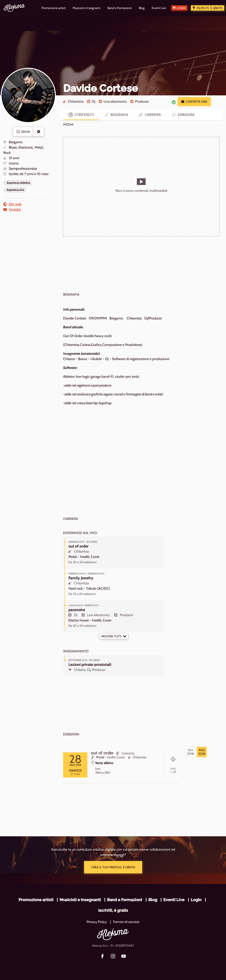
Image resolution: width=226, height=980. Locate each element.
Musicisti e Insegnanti (80, 900)
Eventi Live (174, 900)
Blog (153, 900)
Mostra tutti (114, 636)
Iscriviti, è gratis (209, 8)
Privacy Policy (97, 922)
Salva (23, 132)
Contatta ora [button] (194, 102)
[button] (39, 132)
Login (181, 8)
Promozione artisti (36, 900)
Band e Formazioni (125, 900)
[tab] (190, 752)
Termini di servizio (126, 922)
